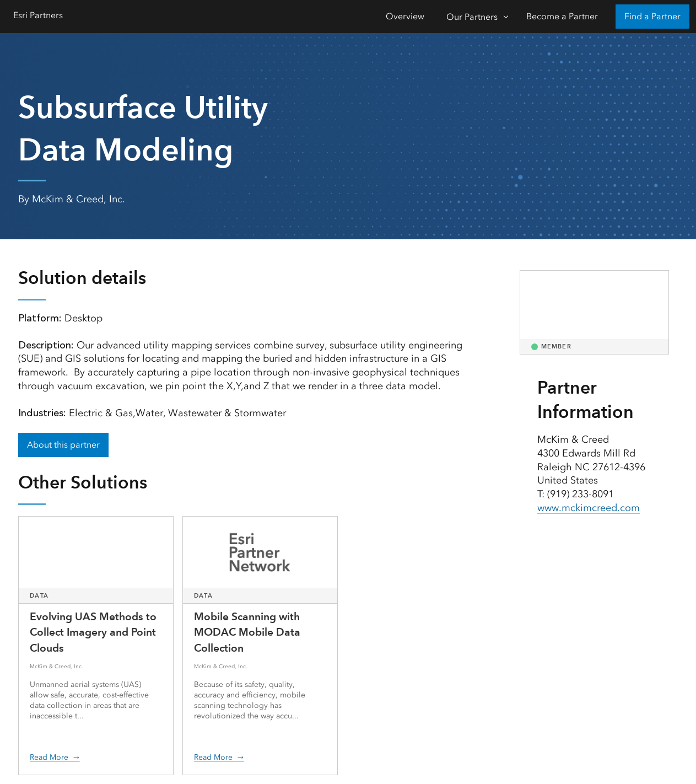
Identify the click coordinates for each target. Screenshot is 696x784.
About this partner (63, 445)
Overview (405, 16)
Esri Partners (38, 15)
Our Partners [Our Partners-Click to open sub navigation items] (472, 17)
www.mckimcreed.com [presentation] (589, 508)
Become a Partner (562, 16)
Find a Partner (652, 16)
